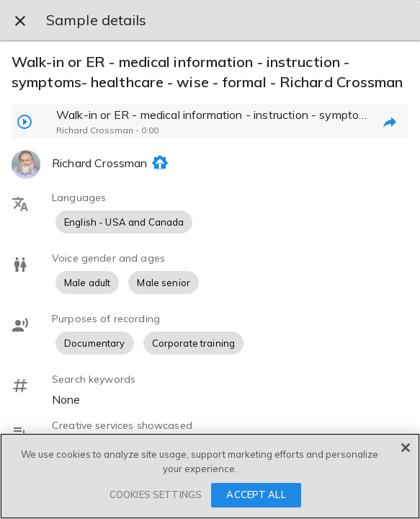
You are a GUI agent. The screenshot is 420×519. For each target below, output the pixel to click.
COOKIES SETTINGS (156, 494)
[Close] (406, 448)
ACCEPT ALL (256, 494)
